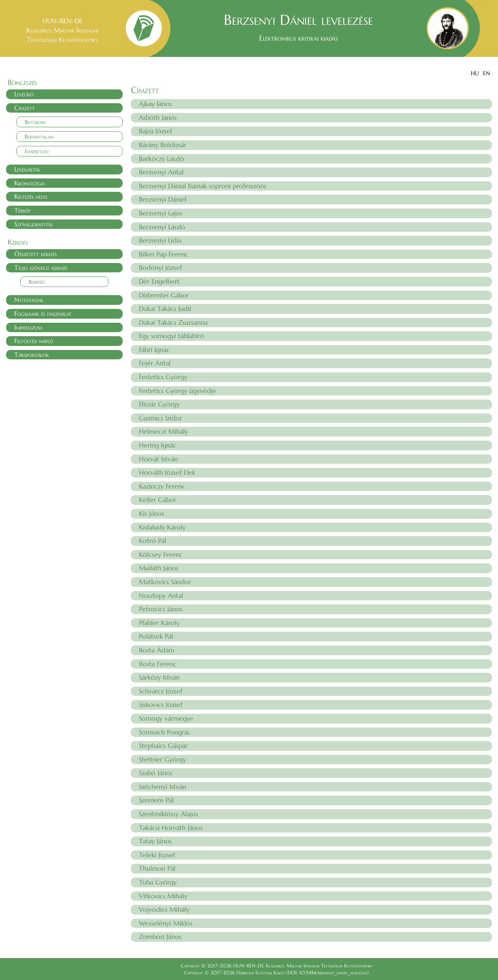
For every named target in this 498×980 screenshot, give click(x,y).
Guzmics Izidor (160, 418)
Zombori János (160, 937)
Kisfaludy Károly (162, 527)
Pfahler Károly (159, 623)
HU (475, 73)
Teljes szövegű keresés (41, 267)
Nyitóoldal (29, 300)
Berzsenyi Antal (161, 172)
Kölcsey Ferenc (161, 554)
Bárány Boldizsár (163, 145)
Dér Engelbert (159, 281)
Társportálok (31, 354)
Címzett (25, 108)
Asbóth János (158, 117)
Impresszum (28, 327)
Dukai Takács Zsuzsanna (173, 322)
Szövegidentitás (34, 224)
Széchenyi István (162, 787)
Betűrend (35, 122)
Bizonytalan (39, 137)
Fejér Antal (155, 363)
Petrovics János (161, 609)
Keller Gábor (158, 500)
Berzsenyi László (162, 227)
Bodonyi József (160, 267)
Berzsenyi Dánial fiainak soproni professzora (202, 186)
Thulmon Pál (157, 868)
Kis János (152, 513)
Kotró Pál (153, 541)
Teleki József (157, 855)
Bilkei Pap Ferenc (163, 254)
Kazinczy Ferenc (162, 486)
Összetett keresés (36, 254)
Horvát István (158, 459)
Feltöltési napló (34, 341)
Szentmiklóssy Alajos (169, 814)
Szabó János (156, 773)
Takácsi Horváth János (171, 828)
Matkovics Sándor (165, 582)
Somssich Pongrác (165, 732)
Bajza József (156, 131)
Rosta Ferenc (158, 664)
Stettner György (162, 759)
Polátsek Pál (156, 636)
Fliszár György (159, 404)
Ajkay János (155, 104)
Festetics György (163, 377)
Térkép (22, 210)
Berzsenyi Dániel (163, 199)
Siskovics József (161, 704)
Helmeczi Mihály (163, 431)
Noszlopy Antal (161, 595)
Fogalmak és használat (43, 313)
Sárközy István (159, 677)
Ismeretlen (37, 151)
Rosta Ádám (157, 650)
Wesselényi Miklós (166, 923)
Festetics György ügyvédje (178, 391)
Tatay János (155, 841)
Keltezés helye (31, 196)
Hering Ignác (158, 445)
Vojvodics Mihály (164, 909)
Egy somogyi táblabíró (171, 336)
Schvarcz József (161, 691)
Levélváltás (27, 169)
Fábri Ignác (154, 350)
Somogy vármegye (166, 718)
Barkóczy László (161, 159)
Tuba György (158, 882)
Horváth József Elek (167, 472)
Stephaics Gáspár (163, 745)
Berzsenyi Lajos (161, 213)
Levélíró (24, 94)
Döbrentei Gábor (164, 295)
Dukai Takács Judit (165, 309)
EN (486, 73)
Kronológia (29, 183)
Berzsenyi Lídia (160, 240)
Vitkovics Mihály (163, 896)
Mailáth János (159, 568)
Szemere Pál (156, 800)
